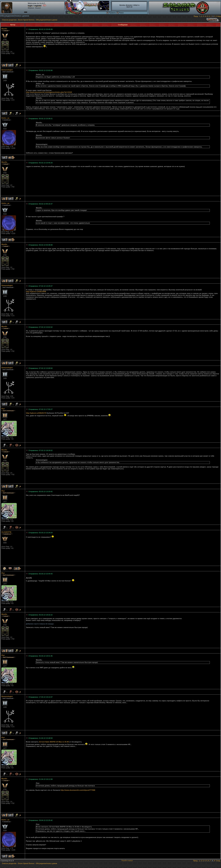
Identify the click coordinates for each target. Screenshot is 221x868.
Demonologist (7, 70)
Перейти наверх (127, 861)
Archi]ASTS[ (6, 532)
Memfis (4, 29)
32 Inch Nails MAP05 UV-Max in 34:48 (54, 742)
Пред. (196, 16)
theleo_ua (5, 118)
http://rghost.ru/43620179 (36, 413)
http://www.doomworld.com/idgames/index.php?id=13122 (49, 92)
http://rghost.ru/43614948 (36, 292)
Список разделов (9, 20)
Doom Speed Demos (26, 20)
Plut (3, 409)
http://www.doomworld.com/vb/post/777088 (78, 790)
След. (219, 16)
